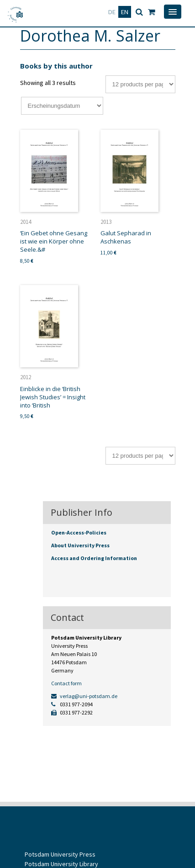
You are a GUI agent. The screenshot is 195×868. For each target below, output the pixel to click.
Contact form (66, 683)
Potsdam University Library (61, 864)
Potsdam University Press (60, 854)
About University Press (80, 545)
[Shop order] (62, 106)
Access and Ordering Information (94, 558)
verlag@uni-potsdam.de (84, 696)
